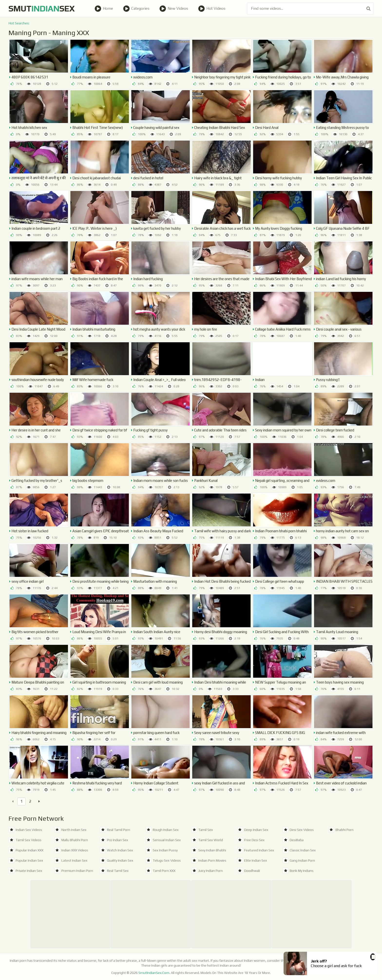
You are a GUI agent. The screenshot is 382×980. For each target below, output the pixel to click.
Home (104, 9)
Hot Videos (212, 9)
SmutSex (42, 8)
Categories (136, 9)
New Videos (174, 9)
